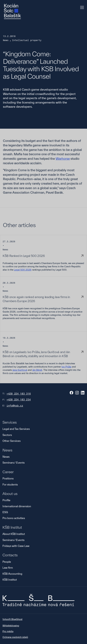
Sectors (7, 435)
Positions (8, 478)
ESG (5, 512)
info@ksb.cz (15, 406)
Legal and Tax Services (16, 429)
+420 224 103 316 (19, 394)
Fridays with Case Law (16, 546)
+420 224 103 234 (19, 400)
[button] (81, 7)
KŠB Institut (10, 580)
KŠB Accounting (12, 574)
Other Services (11, 441)
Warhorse (63, 159)
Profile (6, 500)
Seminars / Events (14, 463)
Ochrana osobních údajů (15, 637)
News (6, 457)
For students (10, 484)
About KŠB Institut (14, 534)
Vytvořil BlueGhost (12, 619)
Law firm (8, 568)
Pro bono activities (14, 518)
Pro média (8, 631)
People (7, 562)
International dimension (17, 506)
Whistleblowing (11, 626)
